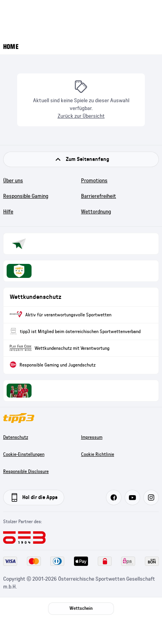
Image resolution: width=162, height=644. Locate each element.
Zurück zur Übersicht (81, 116)
